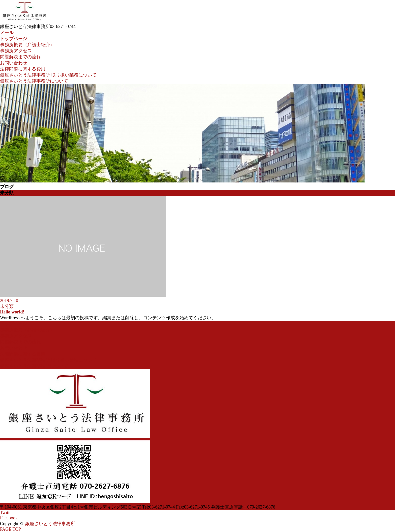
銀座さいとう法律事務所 (50, 524)
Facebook (9, 518)
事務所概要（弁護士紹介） (27, 45)
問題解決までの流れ (20, 57)
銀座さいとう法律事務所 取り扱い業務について (48, 75)
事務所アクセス (16, 51)
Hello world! (12, 312)
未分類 (7, 306)
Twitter (7, 513)
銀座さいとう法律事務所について (34, 81)
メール (7, 33)
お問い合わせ (14, 63)
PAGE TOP (10, 529)
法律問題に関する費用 (23, 69)
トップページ (14, 39)
